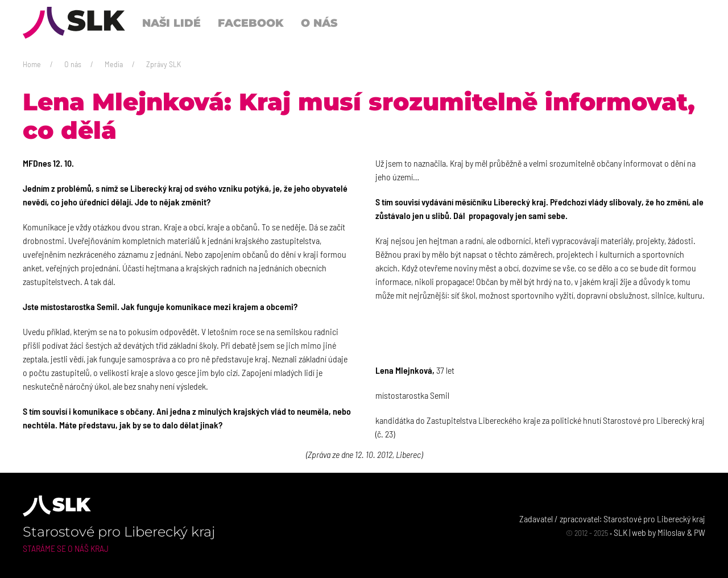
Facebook (251, 23)
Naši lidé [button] (171, 23)
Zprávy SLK (164, 64)
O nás (73, 64)
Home (32, 64)
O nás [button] (319, 23)
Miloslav (671, 532)
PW (700, 532)
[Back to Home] (74, 23)
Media (114, 64)
